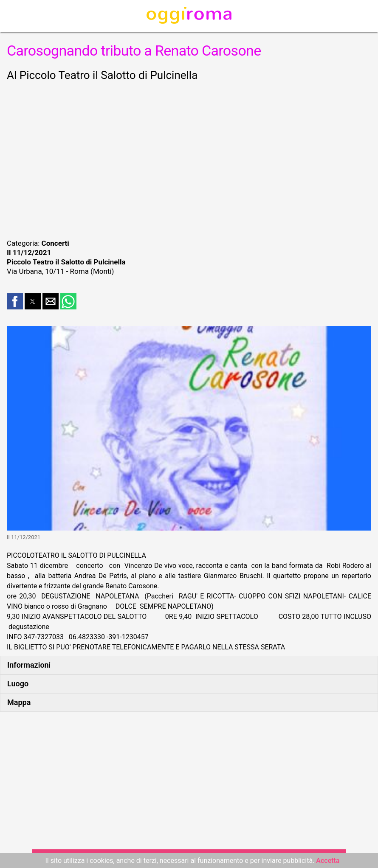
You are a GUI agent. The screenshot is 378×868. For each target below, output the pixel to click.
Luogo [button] (18, 684)
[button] (15, 301)
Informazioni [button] (29, 665)
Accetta (328, 861)
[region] (189, 159)
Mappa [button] (19, 702)
